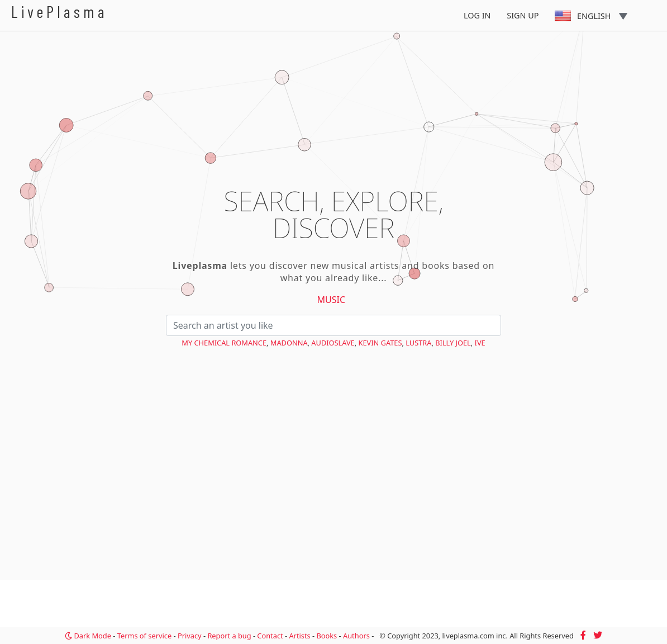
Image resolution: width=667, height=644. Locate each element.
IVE (480, 343)
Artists (299, 636)
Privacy (190, 636)
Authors (356, 636)
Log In (477, 15)
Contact (270, 636)
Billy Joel (453, 343)
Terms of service (144, 636)
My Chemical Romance (224, 343)
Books (327, 636)
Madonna (289, 343)
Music (332, 300)
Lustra (418, 343)
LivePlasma (59, 11)
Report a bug (229, 636)
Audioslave (333, 343)
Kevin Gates (380, 343)
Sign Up (523, 15)
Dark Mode (88, 636)
